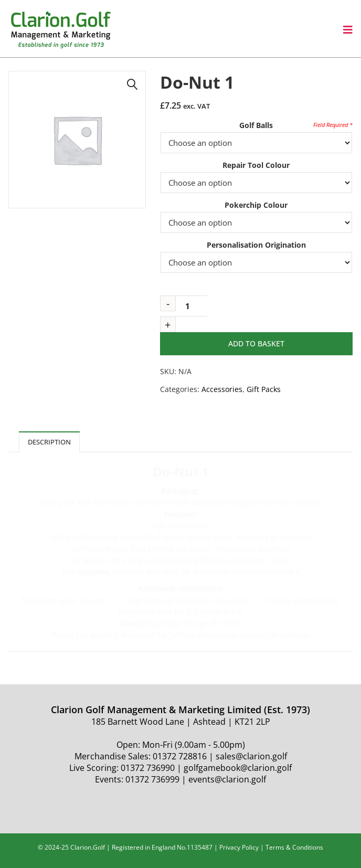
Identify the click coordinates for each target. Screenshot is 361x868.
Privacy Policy (239, 847)
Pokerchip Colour (256, 205)
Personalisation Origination (256, 245)
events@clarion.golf (227, 779)
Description (49, 442)
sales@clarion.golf (251, 756)
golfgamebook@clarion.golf (238, 768)
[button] (132, 84)
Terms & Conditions (294, 847)
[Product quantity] (192, 306)
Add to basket (256, 343)
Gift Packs (264, 389)
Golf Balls (256, 125)
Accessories (222, 389)
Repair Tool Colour (256, 165)
